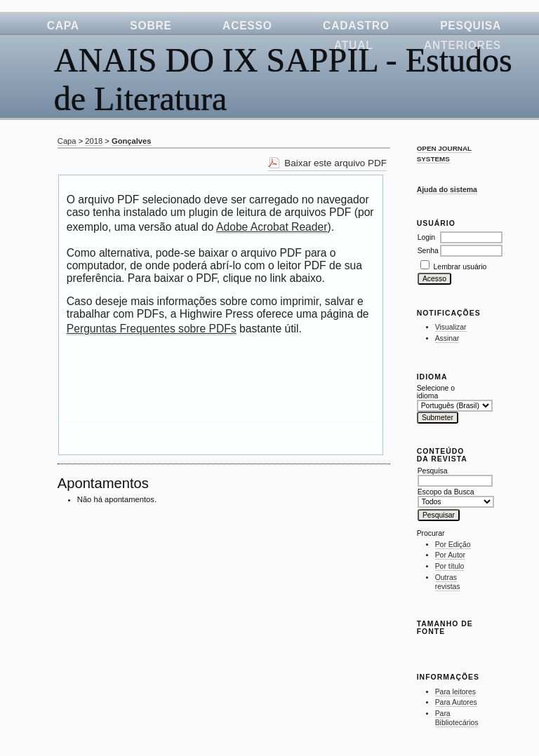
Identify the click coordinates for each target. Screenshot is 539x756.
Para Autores (456, 702)
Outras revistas (448, 582)
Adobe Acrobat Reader (272, 227)
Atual (354, 45)
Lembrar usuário (460, 267)
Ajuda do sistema (447, 190)
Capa (63, 26)
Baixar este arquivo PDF (335, 163)
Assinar (447, 338)
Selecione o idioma (436, 392)
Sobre (151, 26)
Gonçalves (132, 141)
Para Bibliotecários (457, 718)
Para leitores (455, 692)
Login (426, 237)
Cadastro (356, 26)
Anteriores (463, 45)
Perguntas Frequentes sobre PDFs (152, 329)
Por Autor (450, 555)
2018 (94, 141)
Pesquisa (471, 26)
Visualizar (451, 327)
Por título (450, 566)
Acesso (247, 26)
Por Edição (453, 545)
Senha (428, 251)
